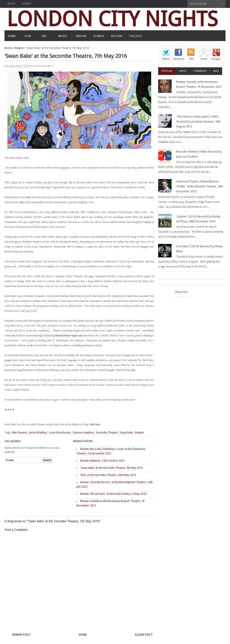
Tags (216, 71)
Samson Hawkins (83, 433)
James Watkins (38, 433)
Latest (183, 71)
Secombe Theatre (107, 433)
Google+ (216, 59)
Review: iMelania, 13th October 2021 (103, 461)
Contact (26, 3)
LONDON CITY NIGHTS (112, 19)
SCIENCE (99, 36)
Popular (167, 71)
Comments (200, 71)
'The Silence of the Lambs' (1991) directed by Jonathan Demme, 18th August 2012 (198, 122)
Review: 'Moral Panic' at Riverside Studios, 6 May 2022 (113, 494)
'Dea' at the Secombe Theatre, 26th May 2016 (108, 475)
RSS (191, 59)
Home (8, 48)
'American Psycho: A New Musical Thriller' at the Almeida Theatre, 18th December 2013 (200, 186)
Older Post (144, 635)
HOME (12, 36)
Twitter (166, 59)
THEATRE (81, 36)
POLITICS (136, 36)
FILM (28, 36)
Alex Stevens (19, 433)
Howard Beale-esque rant (69, 335)
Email (204, 59)
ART (44, 36)
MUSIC (63, 36)
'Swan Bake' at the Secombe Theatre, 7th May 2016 (112, 468)
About (11, 3)
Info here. (96, 424)
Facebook (179, 59)
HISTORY (117, 36)
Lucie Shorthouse (60, 433)
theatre (19, 48)
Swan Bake (126, 433)
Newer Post (22, 635)
